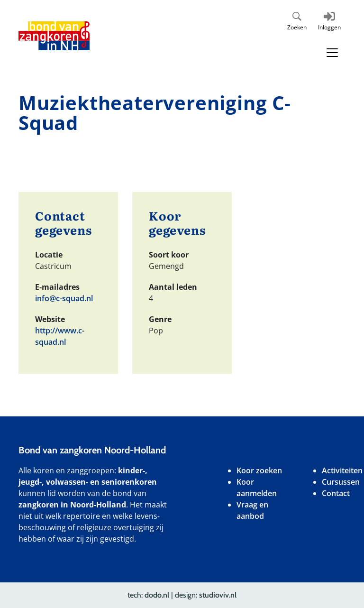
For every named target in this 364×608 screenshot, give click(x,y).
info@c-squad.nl (64, 298)
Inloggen (329, 27)
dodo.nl (157, 595)
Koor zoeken (259, 470)
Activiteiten (342, 470)
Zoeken (297, 27)
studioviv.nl (218, 595)
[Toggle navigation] (332, 53)
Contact (336, 493)
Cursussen (341, 482)
